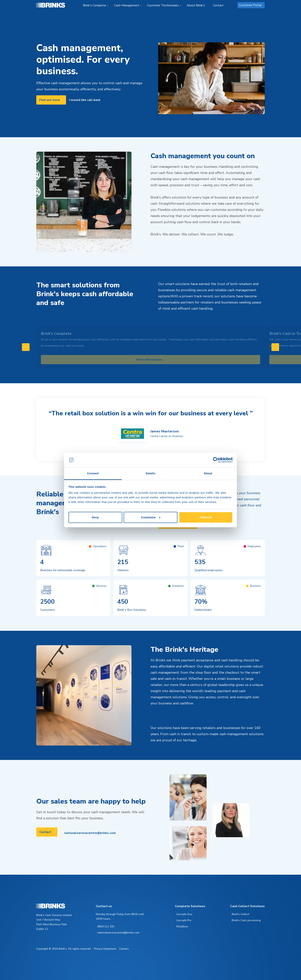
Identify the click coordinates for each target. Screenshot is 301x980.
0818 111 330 (106, 926)
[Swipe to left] (26, 347)
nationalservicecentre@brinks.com (90, 833)
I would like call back (85, 100)
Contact (45, 832)
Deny (95, 517)
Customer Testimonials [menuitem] (163, 5)
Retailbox (182, 926)
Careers (124, 949)
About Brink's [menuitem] (196, 5)
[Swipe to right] (275, 347)
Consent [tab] (93, 473)
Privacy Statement (105, 949)
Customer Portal (250, 5)
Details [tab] (150, 473)
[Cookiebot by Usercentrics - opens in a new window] (216, 460)
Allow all (206, 517)
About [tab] (208, 473)
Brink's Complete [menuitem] (95, 5)
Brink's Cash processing (246, 920)
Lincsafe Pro (184, 920)
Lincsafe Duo (184, 914)
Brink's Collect (240, 914)
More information (149, 360)
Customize (151, 517)
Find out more (50, 100)
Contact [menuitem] (218, 5)
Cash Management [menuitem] (127, 5)
